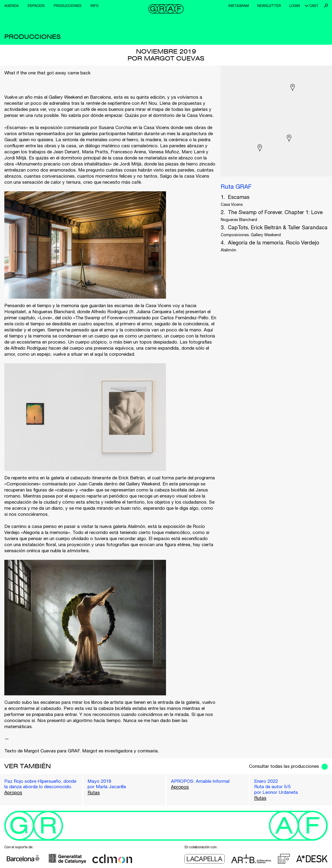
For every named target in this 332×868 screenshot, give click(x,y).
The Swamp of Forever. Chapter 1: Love (275, 212)
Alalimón (228, 250)
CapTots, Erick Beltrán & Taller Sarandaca (278, 227)
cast (314, 6)
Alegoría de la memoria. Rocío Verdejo (274, 242)
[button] (293, 87)
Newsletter (269, 6)
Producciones (68, 6)
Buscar (326, 6)
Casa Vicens (232, 204)
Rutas (94, 792)
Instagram (239, 6)
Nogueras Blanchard (239, 220)
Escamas (239, 197)
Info (95, 6)
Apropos (13, 792)
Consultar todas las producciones (284, 766)
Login (295, 6)
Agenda (12, 6)
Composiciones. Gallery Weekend (251, 235)
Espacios (36, 6)
